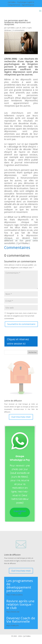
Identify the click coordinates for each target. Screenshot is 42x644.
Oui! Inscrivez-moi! (21, 417)
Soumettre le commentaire (21, 324)
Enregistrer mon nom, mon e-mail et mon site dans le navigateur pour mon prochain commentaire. (20, 316)
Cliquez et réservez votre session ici (18, 341)
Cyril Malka (11, 28)
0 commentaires (19, 30)
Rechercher (33, 352)
